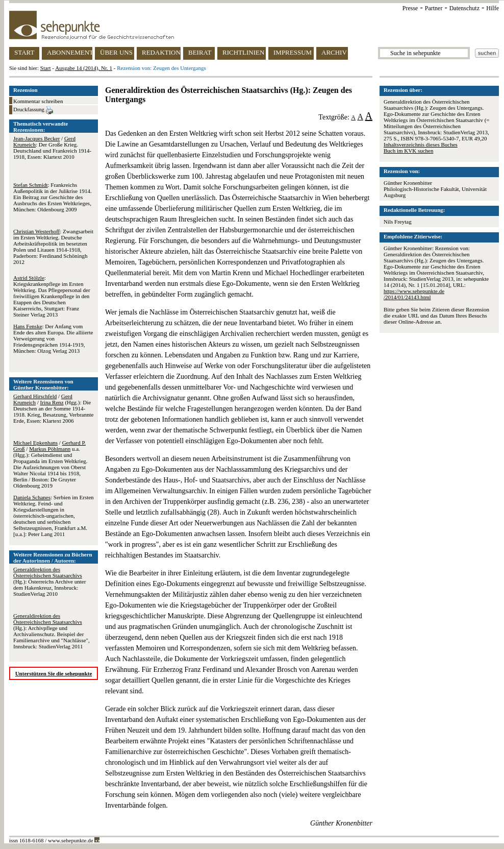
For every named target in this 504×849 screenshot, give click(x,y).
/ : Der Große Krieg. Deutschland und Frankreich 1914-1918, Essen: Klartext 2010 (52, 148)
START (24, 52)
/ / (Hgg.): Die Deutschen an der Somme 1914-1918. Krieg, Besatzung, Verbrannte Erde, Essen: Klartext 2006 (53, 408)
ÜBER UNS (116, 52)
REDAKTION (161, 52)
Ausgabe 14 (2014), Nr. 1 (84, 68)
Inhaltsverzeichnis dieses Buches (421, 144)
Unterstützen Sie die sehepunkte (54, 673)
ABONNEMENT (70, 52)
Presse (410, 8)
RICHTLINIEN (243, 52)
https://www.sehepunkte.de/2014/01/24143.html (414, 294)
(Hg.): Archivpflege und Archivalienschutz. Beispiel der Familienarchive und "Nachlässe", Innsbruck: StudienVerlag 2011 (52, 631)
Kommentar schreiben (38, 101)
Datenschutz (464, 8)
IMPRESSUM (293, 52)
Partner (434, 8)
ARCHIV (334, 52)
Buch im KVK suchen (408, 151)
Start (46, 68)
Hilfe (493, 8)
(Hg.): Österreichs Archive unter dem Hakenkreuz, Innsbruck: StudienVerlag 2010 (49, 581)
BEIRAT (200, 52)
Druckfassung (33, 110)
